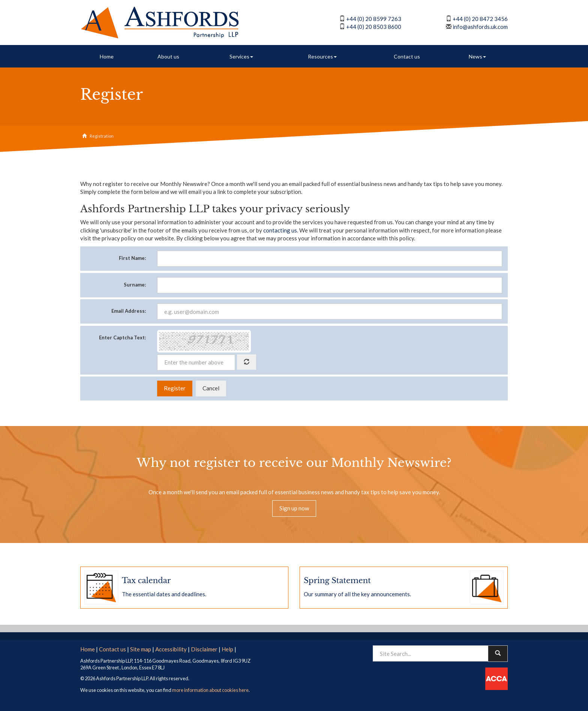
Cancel (211, 388)
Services (241, 56)
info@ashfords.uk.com (480, 27)
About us (168, 56)
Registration (102, 136)
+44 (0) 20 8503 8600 (374, 27)
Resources (322, 56)
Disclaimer (204, 649)
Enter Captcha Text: (122, 337)
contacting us (280, 230)
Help (227, 649)
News (477, 56)
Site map (141, 649)
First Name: (132, 258)
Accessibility (171, 649)
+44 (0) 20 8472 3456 (480, 19)
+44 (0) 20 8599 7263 (374, 19)
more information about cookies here (210, 690)
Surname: (135, 285)
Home (107, 56)
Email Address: (129, 311)
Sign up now (294, 508)
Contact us (407, 56)
